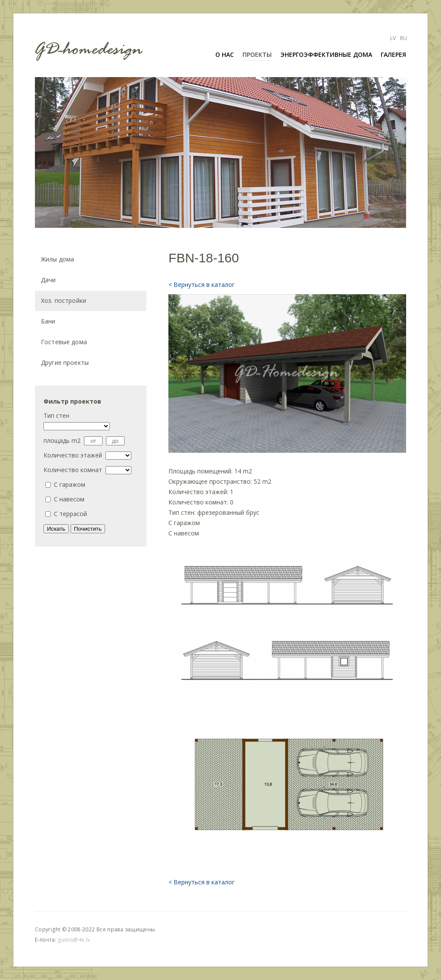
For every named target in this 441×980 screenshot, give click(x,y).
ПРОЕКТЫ (257, 54)
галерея (393, 54)
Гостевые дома (64, 342)
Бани (48, 321)
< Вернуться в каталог (202, 285)
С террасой (70, 514)
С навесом (69, 499)
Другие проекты (65, 362)
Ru (404, 38)
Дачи (48, 280)
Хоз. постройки (64, 300)
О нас (225, 54)
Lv (393, 38)
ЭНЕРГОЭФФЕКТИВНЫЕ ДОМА (326, 54)
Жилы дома (57, 259)
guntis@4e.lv (74, 940)
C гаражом (70, 484)
